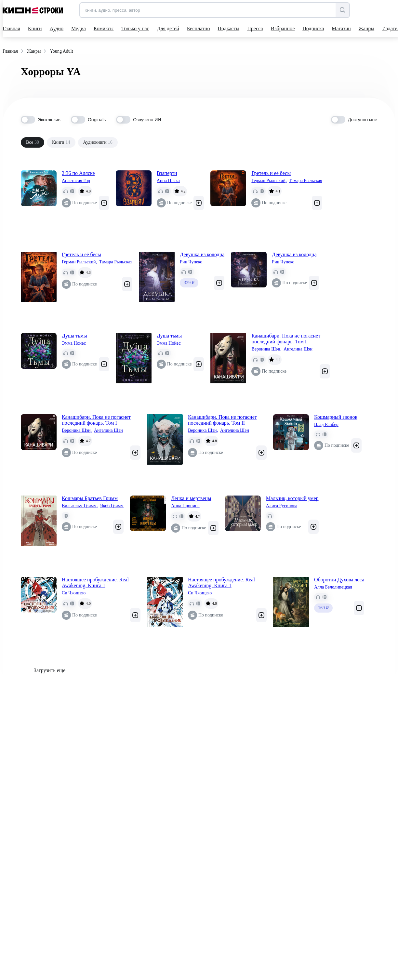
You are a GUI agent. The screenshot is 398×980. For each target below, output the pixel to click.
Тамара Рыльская (305, 181)
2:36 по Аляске (78, 173)
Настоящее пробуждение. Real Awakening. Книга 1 (95, 583)
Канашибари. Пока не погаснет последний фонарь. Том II (222, 420)
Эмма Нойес (74, 343)
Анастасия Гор (76, 181)
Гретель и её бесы (271, 173)
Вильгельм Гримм (80, 506)
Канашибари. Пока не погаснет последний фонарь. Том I (286, 339)
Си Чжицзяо (74, 593)
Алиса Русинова (282, 506)
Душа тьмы (74, 336)
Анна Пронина (185, 506)
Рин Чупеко (191, 262)
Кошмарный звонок (336, 417)
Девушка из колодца (202, 254)
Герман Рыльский (269, 181)
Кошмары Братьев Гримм (90, 498)
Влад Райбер (326, 424)
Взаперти (167, 173)
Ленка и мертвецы (191, 498)
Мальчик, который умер (292, 498)
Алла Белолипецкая (333, 587)
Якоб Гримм (112, 506)
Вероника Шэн (266, 349)
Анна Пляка (168, 181)
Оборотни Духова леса (339, 580)
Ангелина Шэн (298, 349)
